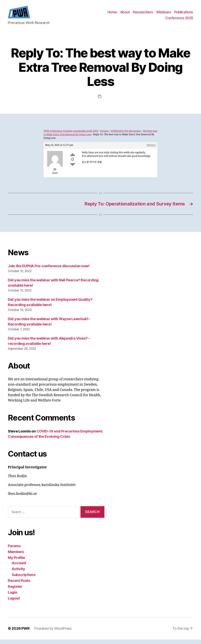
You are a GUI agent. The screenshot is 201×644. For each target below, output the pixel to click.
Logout (14, 603)
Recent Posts (19, 585)
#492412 (151, 150)
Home (112, 14)
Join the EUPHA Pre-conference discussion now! (49, 271)
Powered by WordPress (53, 633)
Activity (18, 573)
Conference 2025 (179, 20)
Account (19, 567)
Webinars (164, 14)
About (125, 14)
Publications (184, 14)
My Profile (16, 562)
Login (13, 597)
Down (73, 169)
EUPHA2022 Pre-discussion (126, 136)
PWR (25, 633)
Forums (104, 136)
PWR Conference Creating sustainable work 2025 (71, 136)
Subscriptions (24, 579)
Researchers (143, 14)
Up (73, 159)
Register (15, 591)
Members (16, 556)
